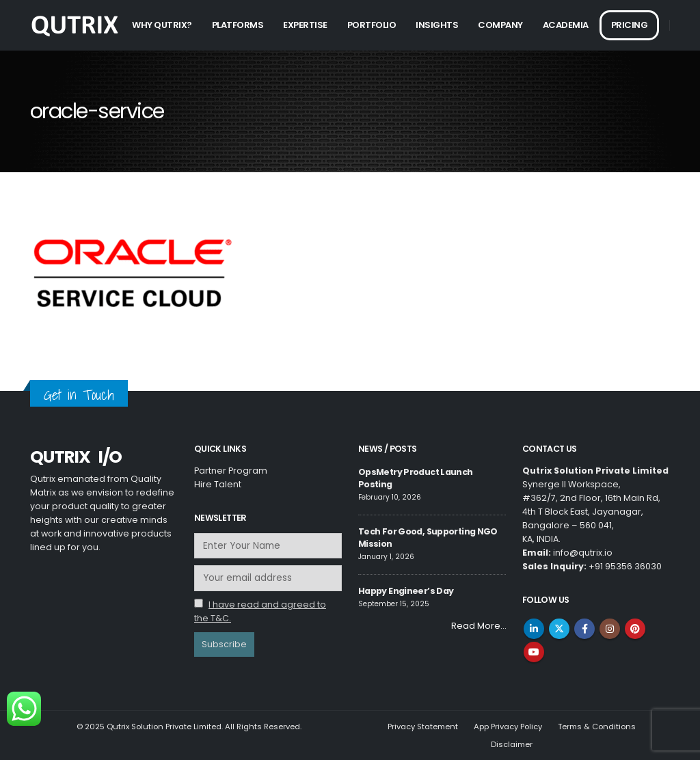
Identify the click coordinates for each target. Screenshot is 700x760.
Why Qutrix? (162, 25)
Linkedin (534, 629)
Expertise (305, 25)
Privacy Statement (423, 727)
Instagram (610, 629)
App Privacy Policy (508, 727)
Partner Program (231, 471)
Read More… (479, 626)
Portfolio (372, 25)
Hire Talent (218, 484)
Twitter (559, 629)
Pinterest (635, 629)
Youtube (534, 652)
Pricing (630, 25)
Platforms (238, 25)
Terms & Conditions (597, 727)
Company (500, 25)
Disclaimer (512, 744)
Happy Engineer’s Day (406, 591)
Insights (437, 25)
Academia (566, 25)
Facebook (584, 629)
